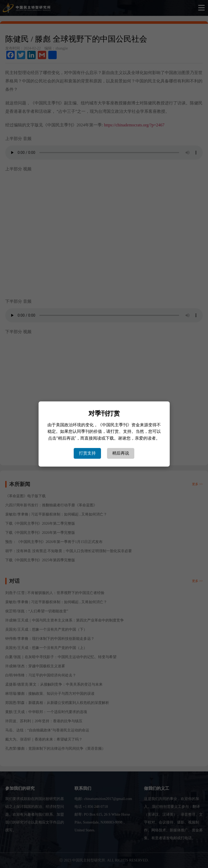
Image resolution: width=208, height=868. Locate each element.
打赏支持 (87, 453)
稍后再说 (121, 453)
